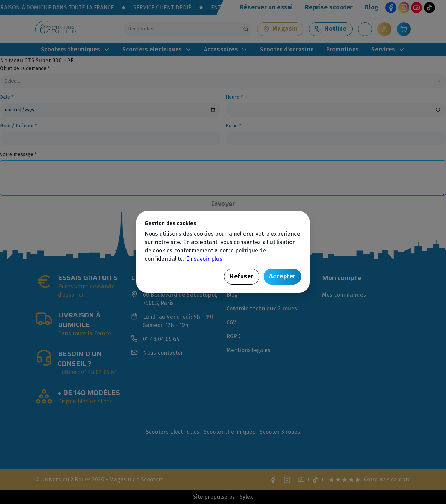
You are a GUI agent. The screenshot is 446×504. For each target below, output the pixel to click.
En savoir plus (204, 259)
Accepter (282, 276)
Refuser (242, 276)
